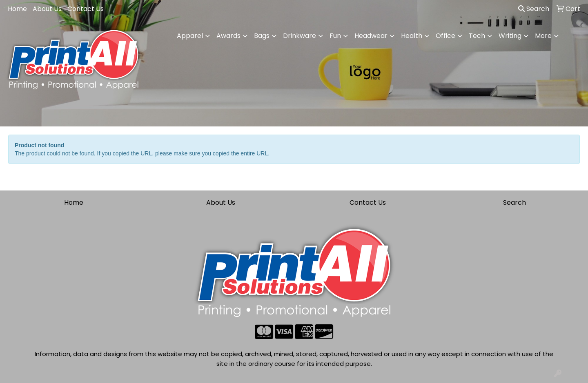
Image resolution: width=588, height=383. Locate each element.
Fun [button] (335, 36)
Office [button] (445, 36)
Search (534, 9)
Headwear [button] (371, 36)
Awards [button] (228, 36)
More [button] (543, 36)
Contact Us (86, 9)
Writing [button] (510, 36)
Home (17, 9)
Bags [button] (262, 36)
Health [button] (412, 36)
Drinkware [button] (300, 36)
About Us (47, 9)
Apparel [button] (190, 36)
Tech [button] (477, 36)
